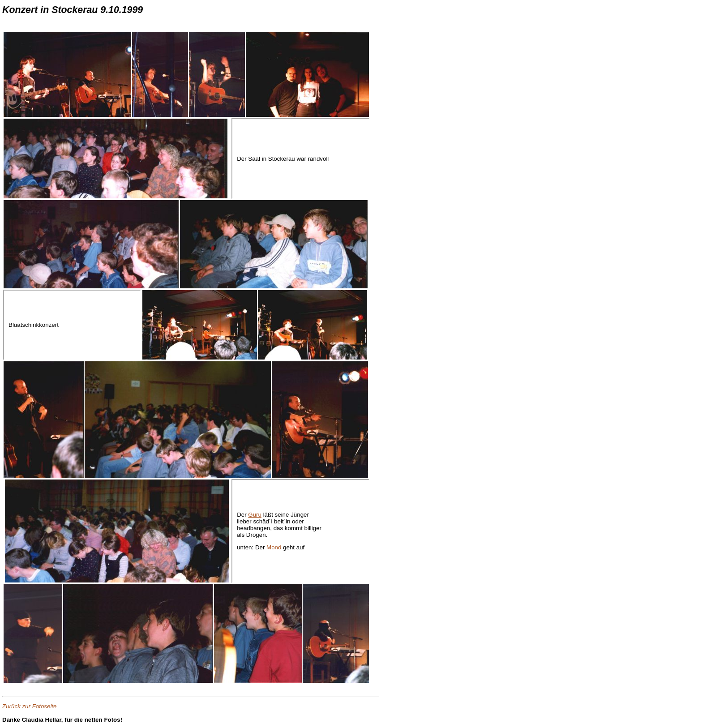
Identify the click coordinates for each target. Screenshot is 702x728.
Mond (274, 547)
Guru (255, 515)
